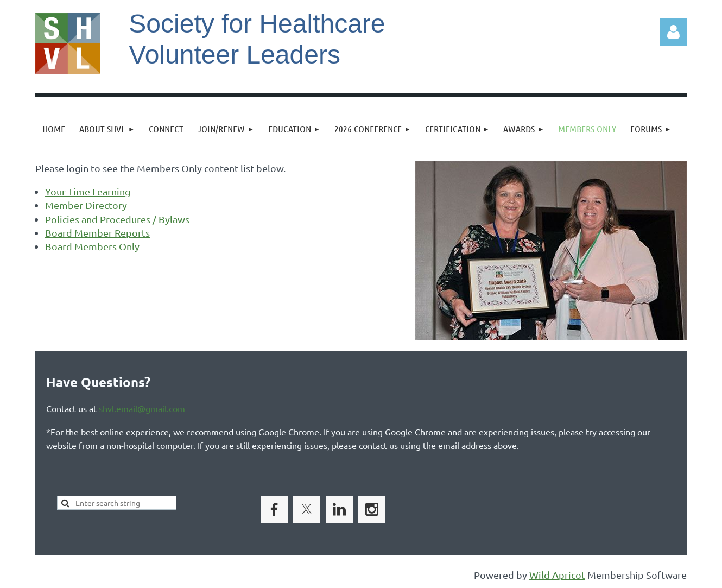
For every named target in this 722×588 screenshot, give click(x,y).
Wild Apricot (557, 575)
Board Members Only (92, 246)
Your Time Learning (88, 191)
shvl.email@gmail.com (142, 408)
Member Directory (86, 205)
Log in (673, 32)
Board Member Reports (97, 233)
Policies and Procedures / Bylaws (117, 219)
